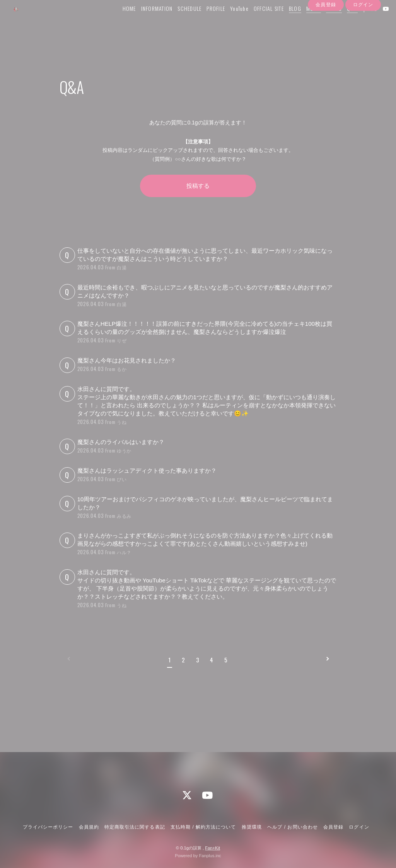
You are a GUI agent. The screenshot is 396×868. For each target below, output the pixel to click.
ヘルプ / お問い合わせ (292, 827)
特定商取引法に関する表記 (135, 827)
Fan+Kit (213, 848)
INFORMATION (148, 22)
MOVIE (304, 22)
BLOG (286, 22)
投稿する (198, 186)
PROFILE (207, 22)
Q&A (343, 22)
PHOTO (325, 22)
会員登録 (326, 36)
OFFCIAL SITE (259, 22)
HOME (120, 22)
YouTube (230, 22)
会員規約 (89, 827)
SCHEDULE (180, 22)
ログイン (363, 36)
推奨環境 (252, 827)
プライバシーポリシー (48, 827)
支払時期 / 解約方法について (203, 827)
